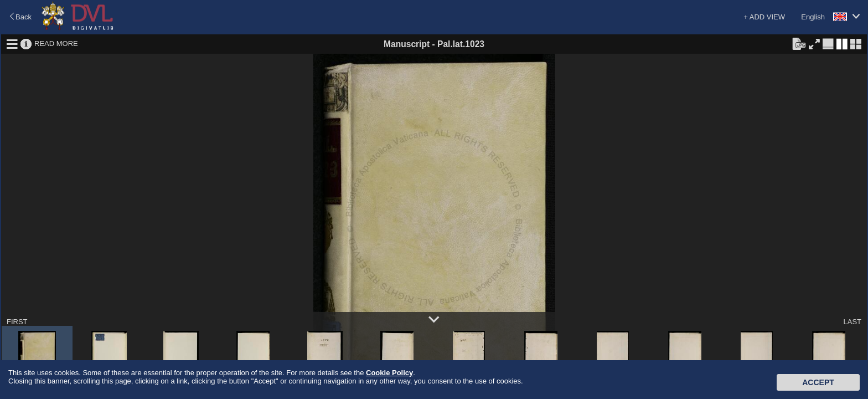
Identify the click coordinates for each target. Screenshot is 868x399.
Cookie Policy (389, 373)
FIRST (17, 322)
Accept (818, 382)
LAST (852, 322)
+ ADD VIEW (764, 17)
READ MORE (56, 44)
